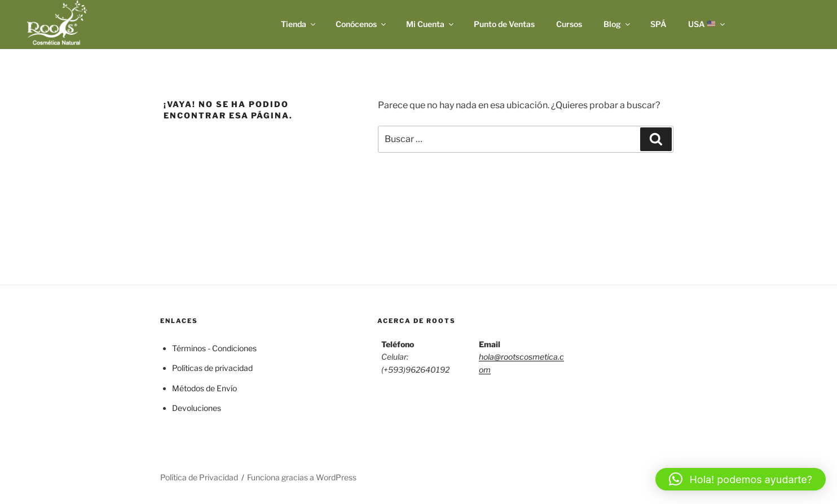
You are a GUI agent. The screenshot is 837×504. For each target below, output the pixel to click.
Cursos (569, 24)
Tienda (299, 24)
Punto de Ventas (504, 24)
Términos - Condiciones (214, 348)
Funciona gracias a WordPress (302, 477)
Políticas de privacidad (212, 368)
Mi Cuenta (431, 24)
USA (707, 24)
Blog (618, 24)
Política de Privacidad (199, 477)
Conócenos (362, 24)
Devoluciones (197, 408)
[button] (741, 479)
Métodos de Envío (204, 388)
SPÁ (658, 24)
